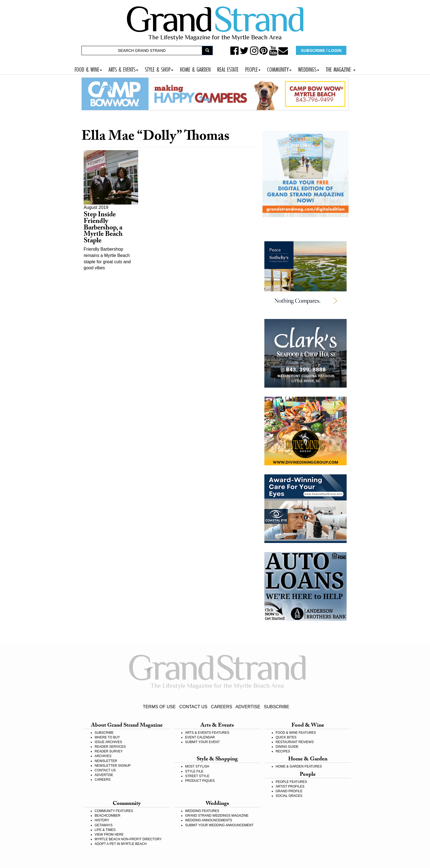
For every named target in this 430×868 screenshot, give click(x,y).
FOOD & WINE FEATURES (296, 733)
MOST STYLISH (197, 766)
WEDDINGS (309, 69)
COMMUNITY (279, 69)
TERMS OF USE (159, 707)
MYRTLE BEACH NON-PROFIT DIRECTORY (128, 839)
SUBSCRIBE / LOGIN (321, 50)
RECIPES (283, 751)
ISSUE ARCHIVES (108, 742)
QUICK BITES (286, 737)
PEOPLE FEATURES (291, 782)
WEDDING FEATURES (202, 811)
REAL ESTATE (228, 69)
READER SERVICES (110, 747)
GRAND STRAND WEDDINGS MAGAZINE (217, 816)
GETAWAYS (104, 825)
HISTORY (102, 820)
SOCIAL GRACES (289, 796)
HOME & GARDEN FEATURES (299, 766)
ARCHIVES (103, 756)
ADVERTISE (248, 707)
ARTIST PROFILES (290, 786)
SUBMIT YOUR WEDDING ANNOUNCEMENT (219, 825)
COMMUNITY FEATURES (114, 811)
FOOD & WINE (88, 69)
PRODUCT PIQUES (200, 781)
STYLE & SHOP (159, 69)
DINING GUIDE (287, 747)
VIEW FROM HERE (109, 835)
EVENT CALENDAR (200, 737)
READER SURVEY (109, 751)
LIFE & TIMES (105, 830)
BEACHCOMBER (107, 816)
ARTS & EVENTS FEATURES (207, 733)
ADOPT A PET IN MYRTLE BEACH (121, 844)
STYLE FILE (194, 771)
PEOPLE (253, 69)
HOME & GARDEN (195, 69)
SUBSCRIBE (276, 707)
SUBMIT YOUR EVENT (202, 742)
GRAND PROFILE (289, 791)
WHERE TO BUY (107, 737)
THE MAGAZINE (341, 69)
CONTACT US (193, 707)
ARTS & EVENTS (123, 69)
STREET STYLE (197, 776)
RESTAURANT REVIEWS (295, 742)
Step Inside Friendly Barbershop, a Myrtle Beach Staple (103, 228)
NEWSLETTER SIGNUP (113, 766)
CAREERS (221, 707)
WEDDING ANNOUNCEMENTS (209, 820)
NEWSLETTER (106, 761)
